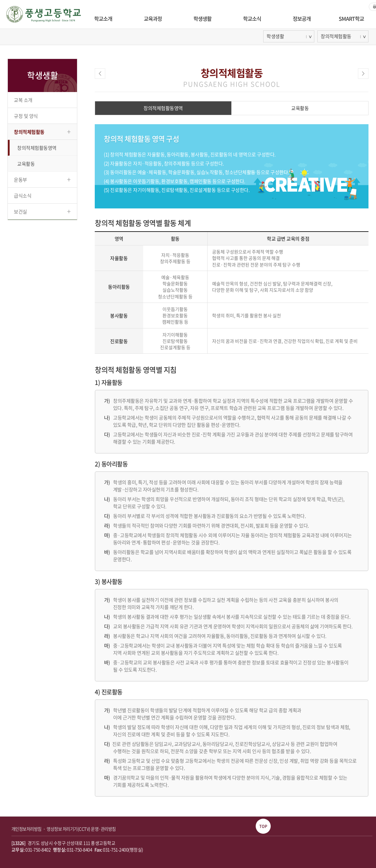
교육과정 (153, 19)
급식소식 (23, 195)
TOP (263, 826)
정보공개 (302, 19)
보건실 (42, 211)
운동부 (42, 179)
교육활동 (26, 164)
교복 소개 (23, 100)
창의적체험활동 (42, 131)
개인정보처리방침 (27, 829)
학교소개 (103, 19)
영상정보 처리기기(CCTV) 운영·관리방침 (81, 829)
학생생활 (202, 19)
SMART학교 (351, 19)
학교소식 (252, 19)
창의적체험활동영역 (37, 148)
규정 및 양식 (26, 116)
